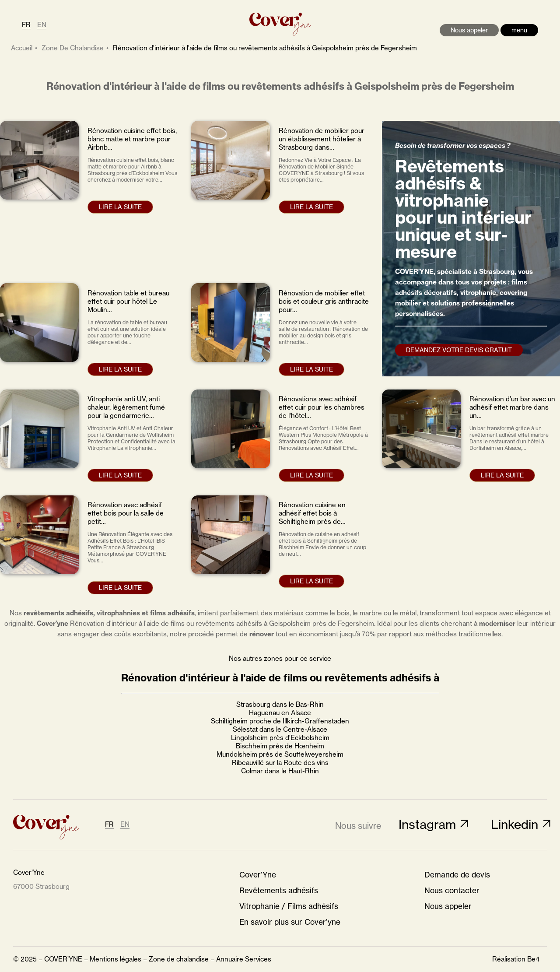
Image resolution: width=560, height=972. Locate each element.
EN (42, 25)
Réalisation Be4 (516, 959)
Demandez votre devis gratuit (459, 350)
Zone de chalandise (179, 959)
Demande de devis (457, 875)
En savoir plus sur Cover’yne (290, 922)
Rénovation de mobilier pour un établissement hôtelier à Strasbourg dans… (322, 139)
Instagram (427, 824)
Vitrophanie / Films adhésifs (289, 906)
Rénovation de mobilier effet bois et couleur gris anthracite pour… (324, 301)
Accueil (22, 48)
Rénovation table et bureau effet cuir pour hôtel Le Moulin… (128, 301)
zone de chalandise (73, 48)
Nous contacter (452, 890)
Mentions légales (115, 959)
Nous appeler (469, 30)
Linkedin (514, 824)
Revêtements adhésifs (279, 890)
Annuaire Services (244, 959)
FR (26, 25)
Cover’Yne (258, 875)
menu (519, 30)
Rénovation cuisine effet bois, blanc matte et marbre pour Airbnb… (132, 139)
